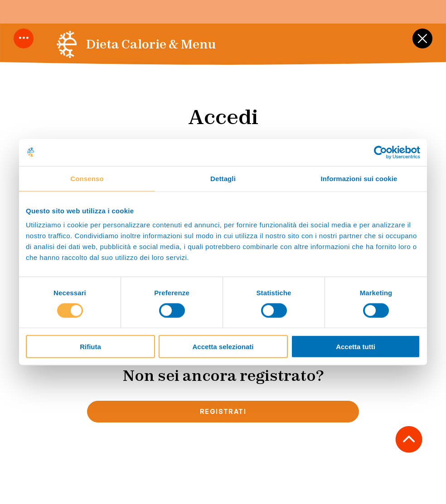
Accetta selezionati (223, 347)
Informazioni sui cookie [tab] (359, 178)
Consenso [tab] (87, 178)
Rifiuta (90, 347)
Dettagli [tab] (223, 178)
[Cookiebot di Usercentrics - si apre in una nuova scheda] (381, 152)
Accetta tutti (356, 347)
